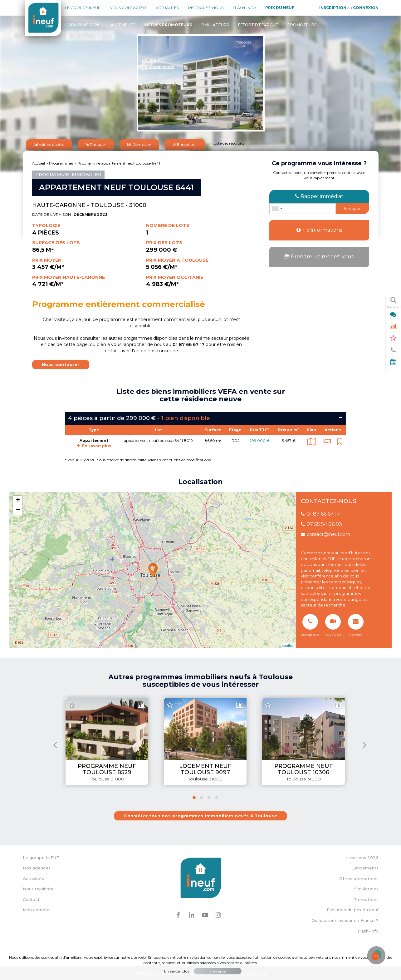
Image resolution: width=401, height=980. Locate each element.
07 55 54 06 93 (321, 523)
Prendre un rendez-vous (319, 255)
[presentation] (55, 743)
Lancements (122, 25)
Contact (31, 898)
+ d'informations (319, 229)
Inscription (333, 8)
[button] (194, 796)
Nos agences (37, 867)
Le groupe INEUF (41, 856)
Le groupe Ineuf (83, 8)
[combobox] (277, 207)
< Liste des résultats (227, 143)
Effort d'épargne (258, 25)
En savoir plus (94, 445)
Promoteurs (302, 25)
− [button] (18, 508)
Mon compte (36, 908)
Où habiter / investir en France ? (345, 919)
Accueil (39, 162)
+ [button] (18, 499)
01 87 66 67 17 (320, 513)
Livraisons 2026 (82, 25)
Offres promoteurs (359, 877)
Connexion (366, 8)
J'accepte (218, 971)
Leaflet (288, 644)
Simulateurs (215, 25)
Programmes (61, 162)
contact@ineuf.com (325, 533)
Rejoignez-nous (206, 8)
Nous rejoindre (38, 888)
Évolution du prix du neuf (353, 908)
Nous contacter (128, 8)
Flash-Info (244, 8)
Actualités (167, 8)
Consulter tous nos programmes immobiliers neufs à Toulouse (200, 814)
